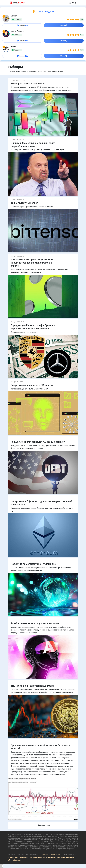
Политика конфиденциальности (29, 855)
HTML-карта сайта (70, 855)
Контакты (11, 855)
